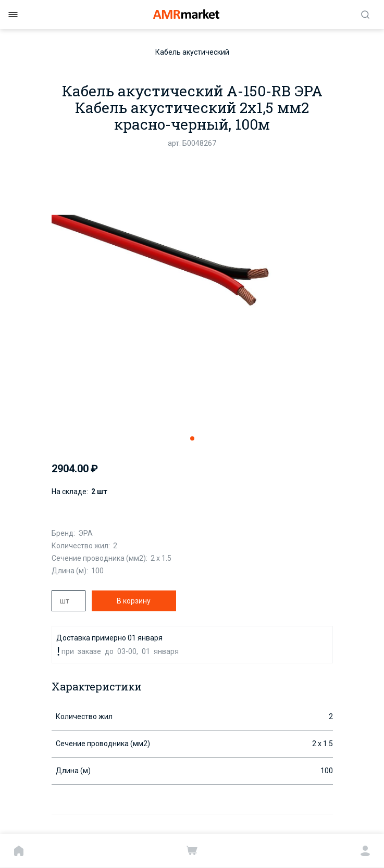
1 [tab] (192, 438)
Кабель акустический (192, 52)
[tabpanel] (192, 291)
